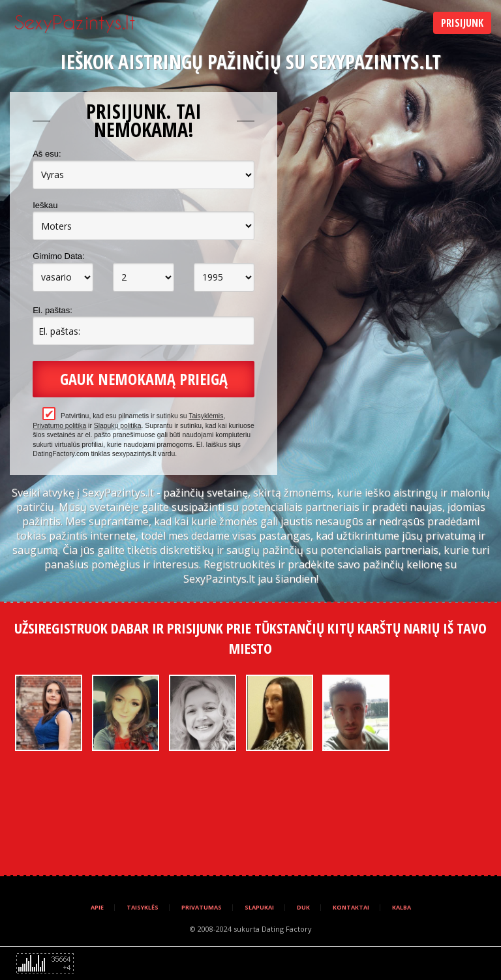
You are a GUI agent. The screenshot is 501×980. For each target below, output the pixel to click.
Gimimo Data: (58, 256)
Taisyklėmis (206, 416)
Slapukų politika (118, 426)
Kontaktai (351, 908)
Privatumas (202, 908)
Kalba (402, 908)
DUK (303, 908)
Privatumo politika (59, 426)
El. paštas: (53, 310)
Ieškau (45, 205)
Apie (97, 908)
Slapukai (259, 908)
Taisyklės (143, 908)
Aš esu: (47, 154)
